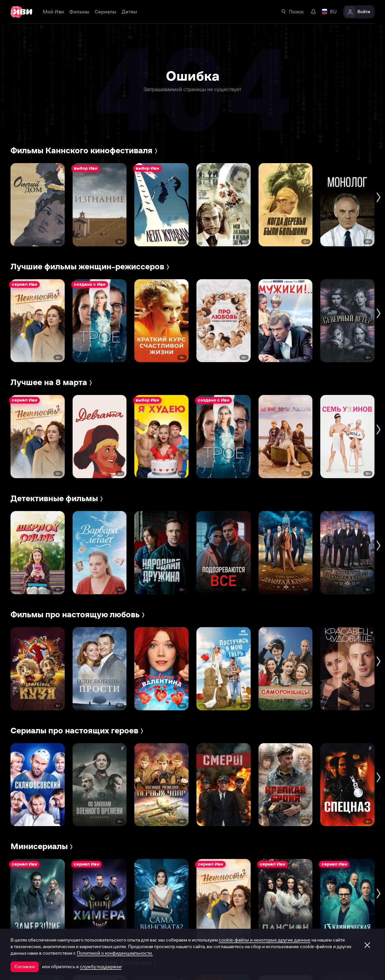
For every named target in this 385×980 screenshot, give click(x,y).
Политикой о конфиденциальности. (115, 953)
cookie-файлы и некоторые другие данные (265, 940)
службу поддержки (101, 967)
